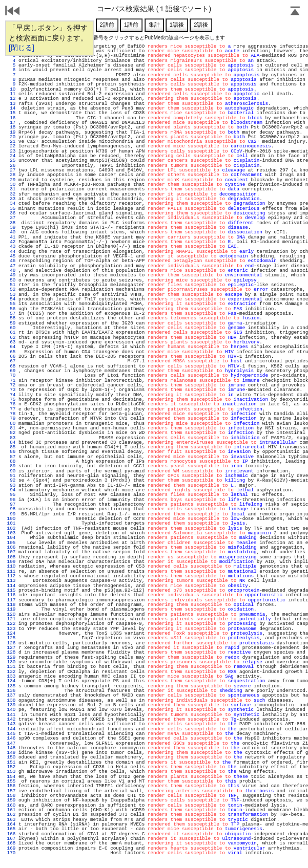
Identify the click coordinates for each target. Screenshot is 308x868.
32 (11, 194)
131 (11, 667)
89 (11, 466)
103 (11, 533)
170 (11, 853)
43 (11, 246)
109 (11, 562)
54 (11, 299)
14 (11, 108)
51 (11, 285)
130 (11, 662)
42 (11, 242)
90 (11, 471)
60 (11, 328)
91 (11, 476)
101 (11, 523)
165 (11, 829)
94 (11, 490)
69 (11, 371)
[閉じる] (22, 48)
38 (11, 223)
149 (11, 753)
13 (11, 104)
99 (11, 514)
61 (11, 332)
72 (11, 385)
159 (11, 800)
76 (11, 404)
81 (11, 428)
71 (11, 381)
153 (11, 772)
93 (11, 485)
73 (11, 390)
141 (11, 715)
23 (11, 151)
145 (11, 734)
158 (11, 796)
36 (11, 213)
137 (11, 695)
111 (11, 571)
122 (11, 624)
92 (11, 480)
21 (11, 142)
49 (11, 275)
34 (11, 203)
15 (11, 113)
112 (11, 576)
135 (11, 686)
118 (11, 605)
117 (11, 600)
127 (11, 648)
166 (11, 834)
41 (11, 237)
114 (11, 586)
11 (11, 94)
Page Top (295, 12)
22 (11, 146)
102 (11, 528)
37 (11, 218)
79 (11, 418)
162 (11, 815)
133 (11, 676)
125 (11, 638)
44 (11, 252)
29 (11, 180)
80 (11, 424)
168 (11, 843)
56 (11, 309)
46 (11, 261)
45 (11, 256)
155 (11, 781)
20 (11, 137)
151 (11, 762)
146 (11, 738)
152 (11, 767)
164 (11, 824)
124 (11, 633)
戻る (13, 12)
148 (11, 748)
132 (11, 672)
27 (11, 170)
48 (11, 270)
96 (11, 500)
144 (11, 729)
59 (11, 323)
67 (11, 361)
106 (11, 547)
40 (11, 232)
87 (11, 457)
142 (11, 719)
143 (11, 724)
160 (11, 805)
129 (11, 657)
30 (11, 185)
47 (11, 266)
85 (11, 447)
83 (11, 438)
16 (11, 118)
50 (11, 280)
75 (11, 399)
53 (11, 295)
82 (11, 433)
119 (11, 609)
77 (11, 409)
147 (11, 743)
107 (11, 552)
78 (11, 414)
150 (11, 757)
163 (11, 820)
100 (11, 519)
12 (11, 99)
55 (11, 304)
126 (11, 643)
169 (11, 848)
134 (11, 681)
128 (11, 652)
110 (11, 566)
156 (11, 786)
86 (11, 452)
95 (11, 495)
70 (11, 375)
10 (11, 89)
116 (11, 595)
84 (11, 442)
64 (11, 347)
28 (11, 175)
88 (11, 461)
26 (11, 166)
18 (11, 127)
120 (11, 614)
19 (11, 132)
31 (11, 189)
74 (11, 395)
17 (11, 123)
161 (11, 810)
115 (11, 590)
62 (11, 338)
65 (11, 352)
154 (11, 777)
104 (11, 538)
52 (11, 289)
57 (11, 313)
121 (11, 619)
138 (11, 700)
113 (11, 581)
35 (11, 209)
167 (11, 839)
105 (11, 543)
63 (11, 342)
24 (11, 156)
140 (11, 710)
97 (11, 504)
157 (11, 791)
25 (11, 160)
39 (11, 227)
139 (11, 705)
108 (11, 557)
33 (11, 199)
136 (11, 691)
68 (11, 366)
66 (11, 356)
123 (11, 629)
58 (11, 318)
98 (11, 509)
